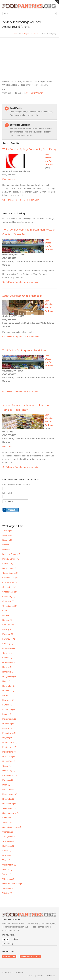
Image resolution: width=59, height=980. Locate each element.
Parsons (8, 780)
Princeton (8, 790)
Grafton (7, 658)
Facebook (7, 939)
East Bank (8, 625)
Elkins (7, 630)
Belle (6, 549)
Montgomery (9, 747)
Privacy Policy (9, 935)
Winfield (7, 893)
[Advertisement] (29, 55)
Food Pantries (29, 7)
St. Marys (8, 846)
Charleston (9, 587)
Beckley (7, 545)
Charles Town (10, 582)
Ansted (7, 531)
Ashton (7, 535)
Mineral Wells (10, 742)
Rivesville (8, 799)
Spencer (8, 832)
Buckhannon (9, 568)
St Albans (8, 841)
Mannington (9, 719)
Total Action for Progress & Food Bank (24, 350)
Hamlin (7, 667)
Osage (7, 766)
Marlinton (8, 724)
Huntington (9, 686)
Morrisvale (8, 757)
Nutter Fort (9, 761)
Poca (6, 785)
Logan (7, 714)
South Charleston (12, 827)
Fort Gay (8, 644)
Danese (7, 615)
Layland (7, 705)
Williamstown (10, 888)
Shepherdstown (11, 813)
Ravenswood (10, 794)
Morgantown (9, 752)
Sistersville (9, 822)
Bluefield (8, 564)
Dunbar (7, 620)
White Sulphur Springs (14, 884)
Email (5, 179)
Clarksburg (9, 597)
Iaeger (7, 695)
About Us (40, 976)
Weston (7, 874)
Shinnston (8, 818)
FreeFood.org (9, 957)
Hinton (7, 681)
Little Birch (9, 710)
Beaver (7, 540)
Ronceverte (9, 804)
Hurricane (8, 691)
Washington (9, 865)
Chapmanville (10, 578)
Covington (8, 601)
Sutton (7, 851)
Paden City (9, 771)
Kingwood (8, 700)
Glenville (8, 653)
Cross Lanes (9, 606)
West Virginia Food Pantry (29, 34)
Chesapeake (9, 592)
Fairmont (8, 634)
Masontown (9, 733)
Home (16, 34)
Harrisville (8, 672)
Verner (7, 860)
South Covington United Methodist (22, 296)
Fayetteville (9, 639)
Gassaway (9, 648)
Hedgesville (9, 677)
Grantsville (9, 662)
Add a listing (8, 944)
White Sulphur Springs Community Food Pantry (29, 149)
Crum (6, 611)
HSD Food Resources (30, 957)
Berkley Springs (11, 559)
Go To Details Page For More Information (21, 200)
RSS (4, 939)
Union (6, 855)
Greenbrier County (34, 93)
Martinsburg (9, 728)
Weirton (7, 870)
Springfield (9, 837)
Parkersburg (10, 775)
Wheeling (8, 879)
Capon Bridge (10, 573)
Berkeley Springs (11, 554)
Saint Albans (9, 808)
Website (12, 179)
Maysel (7, 738)
